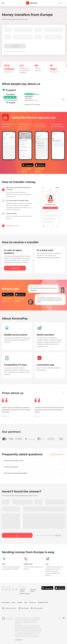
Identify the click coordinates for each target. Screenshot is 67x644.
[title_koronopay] (32, 3)
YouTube (3, 589)
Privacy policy (25, 608)
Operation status (43, 602)
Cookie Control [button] (19, 640)
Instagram (10, 589)
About (13, 602)
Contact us (33, 602)
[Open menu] (3, 3)
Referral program (38, 608)
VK (13, 589)
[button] (33, 461)
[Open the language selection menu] (62, 3)
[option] (17, 192)
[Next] (63, 393)
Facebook (6, 589)
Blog (26, 602)
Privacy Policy (58, 535)
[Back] (57, 393)
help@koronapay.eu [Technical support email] (25, 594)
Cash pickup (6, 602)
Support (20, 602)
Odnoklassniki (17, 589)
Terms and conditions (11, 608)
